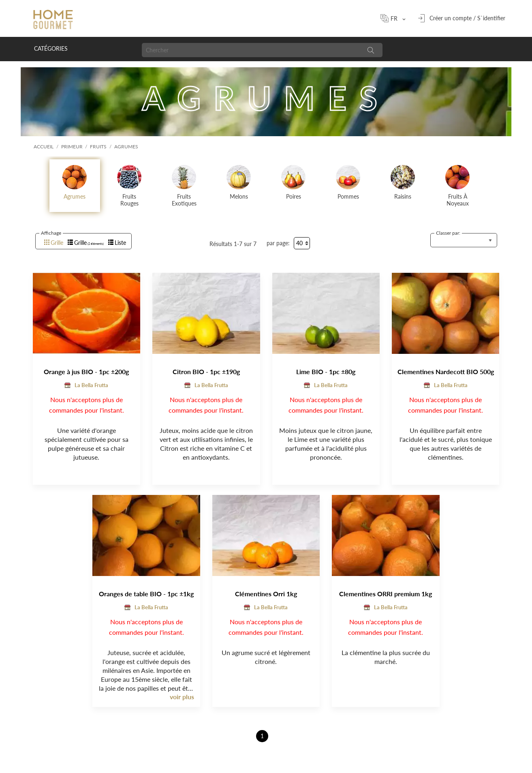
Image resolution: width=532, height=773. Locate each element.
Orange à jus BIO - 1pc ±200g (86, 372)
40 (299, 243)
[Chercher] (250, 50)
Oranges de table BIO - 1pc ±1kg (146, 594)
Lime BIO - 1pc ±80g (326, 372)
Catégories (51, 48)
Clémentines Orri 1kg (266, 594)
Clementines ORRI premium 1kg (386, 594)
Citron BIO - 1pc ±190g (206, 372)
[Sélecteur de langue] (397, 18)
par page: (278, 243)
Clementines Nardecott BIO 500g (446, 372)
